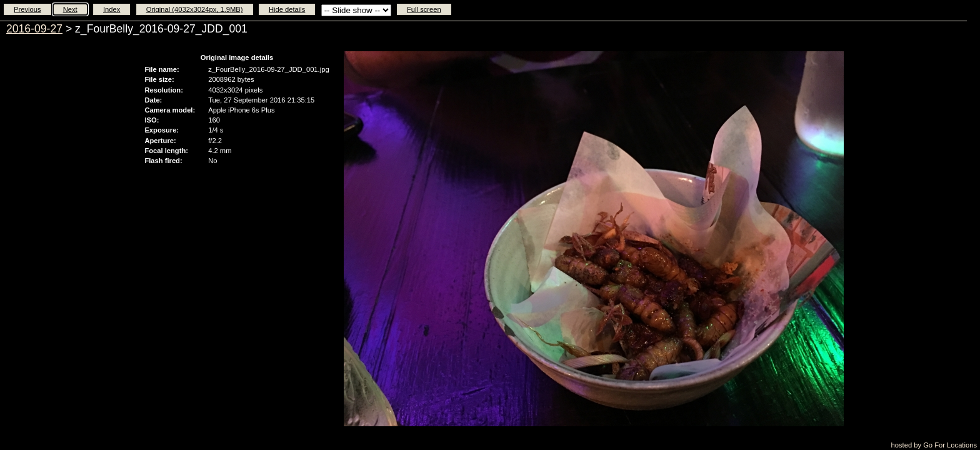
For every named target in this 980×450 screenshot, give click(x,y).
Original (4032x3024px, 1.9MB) (195, 9)
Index (112, 9)
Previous (27, 9)
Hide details (287, 9)
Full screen (424, 9)
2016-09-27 (34, 29)
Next (70, 9)
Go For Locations (950, 445)
